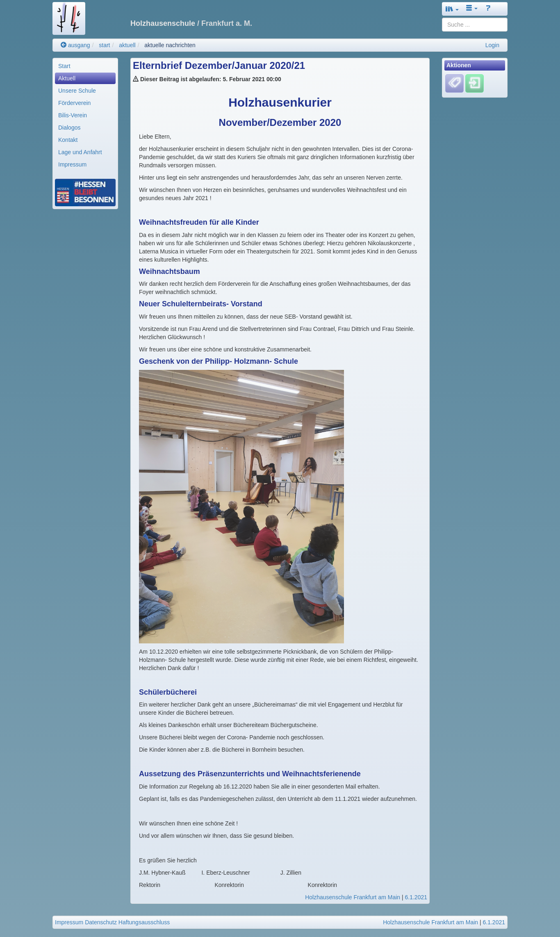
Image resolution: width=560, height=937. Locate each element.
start (104, 45)
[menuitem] (85, 66)
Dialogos (69, 128)
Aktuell (67, 78)
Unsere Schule (77, 91)
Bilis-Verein (73, 115)
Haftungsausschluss (144, 922)
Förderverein (74, 103)
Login (492, 45)
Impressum (72, 164)
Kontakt (68, 140)
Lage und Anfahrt (80, 152)
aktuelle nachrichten (170, 45)
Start (64, 66)
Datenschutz (101, 922)
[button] (452, 9)
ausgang (75, 45)
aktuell (127, 45)
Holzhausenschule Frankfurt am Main (353, 897)
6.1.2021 (416, 897)
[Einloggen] (475, 83)
